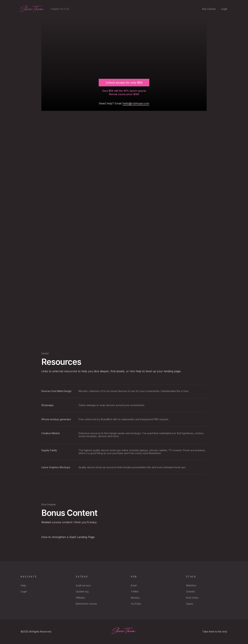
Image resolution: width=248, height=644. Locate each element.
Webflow (191, 585)
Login (224, 9)
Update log (82, 591)
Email (134, 585)
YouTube (136, 604)
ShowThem (32, 9)
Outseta (190, 591)
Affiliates (81, 598)
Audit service (83, 585)
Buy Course (209, 9)
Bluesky (135, 598)
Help (23, 585)
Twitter (135, 591)
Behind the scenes (86, 604)
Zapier (190, 604)
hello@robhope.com (136, 103)
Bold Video (192, 598)
